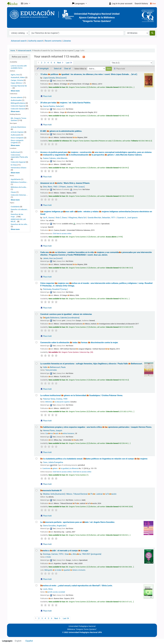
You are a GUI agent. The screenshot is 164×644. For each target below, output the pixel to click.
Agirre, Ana (15, 75)
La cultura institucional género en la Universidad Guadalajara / (82, 395)
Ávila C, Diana (61, 218)
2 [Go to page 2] (42, 63)
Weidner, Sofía (54, 494)
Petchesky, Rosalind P (55, 289)
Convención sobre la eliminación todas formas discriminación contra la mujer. (79, 343)
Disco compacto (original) (17, 141)
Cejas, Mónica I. (17, 83)
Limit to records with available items (19, 67)
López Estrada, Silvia (55, 78)
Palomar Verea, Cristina (55, 399)
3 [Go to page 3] (45, 63)
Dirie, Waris (50, 187)
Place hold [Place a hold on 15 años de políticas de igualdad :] (46, 96)
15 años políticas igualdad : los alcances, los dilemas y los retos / (89, 74)
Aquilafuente (16, 179)
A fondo (48, 557)
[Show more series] (15, 200)
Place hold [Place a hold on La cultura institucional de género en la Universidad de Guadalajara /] (46, 421)
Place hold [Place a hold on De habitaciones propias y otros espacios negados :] (46, 452)
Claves (13, 192)
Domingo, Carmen (53, 554)
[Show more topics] (15, 229)
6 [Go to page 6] (54, 63)
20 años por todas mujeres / (66, 103)
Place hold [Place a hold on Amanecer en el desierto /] (46, 205)
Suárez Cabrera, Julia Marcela (55, 158)
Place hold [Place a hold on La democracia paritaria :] (46, 544)
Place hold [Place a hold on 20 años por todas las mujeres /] (46, 125)
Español (29, 641)
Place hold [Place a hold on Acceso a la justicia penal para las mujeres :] (46, 177)
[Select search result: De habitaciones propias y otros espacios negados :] (36, 427)
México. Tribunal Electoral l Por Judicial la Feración (91, 494)
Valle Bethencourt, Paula (54, 367)
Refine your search (20, 57)
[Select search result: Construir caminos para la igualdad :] (36, 314)
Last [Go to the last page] (69, 63)
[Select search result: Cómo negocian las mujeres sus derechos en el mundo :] (36, 283)
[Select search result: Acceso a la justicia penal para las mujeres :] (36, 152)
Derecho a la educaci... (20, 209)
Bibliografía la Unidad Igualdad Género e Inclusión (65, 570)
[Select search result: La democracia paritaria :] (36, 522)
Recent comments (53, 41)
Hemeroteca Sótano (19, 168)
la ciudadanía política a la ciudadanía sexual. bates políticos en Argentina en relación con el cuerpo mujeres (94, 459)
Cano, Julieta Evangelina (53, 462)
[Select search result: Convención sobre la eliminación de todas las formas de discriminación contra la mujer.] (36, 342)
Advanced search (19, 41)
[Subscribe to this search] (84, 57)
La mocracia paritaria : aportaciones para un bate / (78, 522)
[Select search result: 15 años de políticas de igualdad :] (36, 74)
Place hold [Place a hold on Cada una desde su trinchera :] (46, 277)
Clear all (67, 69)
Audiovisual (15, 152)
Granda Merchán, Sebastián (102, 218)
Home (13, 50)
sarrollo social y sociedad (55, 592)
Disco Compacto (17, 138)
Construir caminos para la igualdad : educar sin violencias (66, 314)
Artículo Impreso (17, 132)
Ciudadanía (15, 207)
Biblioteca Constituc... (19, 182)
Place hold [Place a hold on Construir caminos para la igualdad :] (46, 336)
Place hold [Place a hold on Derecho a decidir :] (46, 579)
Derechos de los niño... (20, 224)
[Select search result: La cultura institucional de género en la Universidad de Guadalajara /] (36, 395)
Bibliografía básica (18, 103)
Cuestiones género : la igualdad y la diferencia (60, 468)
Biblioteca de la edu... (19, 187)
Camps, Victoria (17, 80)
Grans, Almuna (83, 554)
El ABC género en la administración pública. (61, 131)
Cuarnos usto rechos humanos (60, 433)
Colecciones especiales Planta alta (19, 156)
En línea (14, 165)
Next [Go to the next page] (60, 63)
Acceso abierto (17, 97)
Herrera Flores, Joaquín (53, 431)
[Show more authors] (15, 91)
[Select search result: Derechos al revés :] (36, 585)
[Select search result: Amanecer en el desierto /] (36, 183)
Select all (58, 69)
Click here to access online (62, 234)
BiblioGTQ (14, 4)
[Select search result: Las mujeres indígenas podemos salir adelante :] (36, 211)
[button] (26, 4)
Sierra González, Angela (55, 526)
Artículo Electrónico (18, 127)
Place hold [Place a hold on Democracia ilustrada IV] (46, 516)
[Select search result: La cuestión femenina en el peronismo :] (36, 363)
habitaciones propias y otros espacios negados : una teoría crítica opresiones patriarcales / (96, 427)
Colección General (18, 109)
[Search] (152, 33)
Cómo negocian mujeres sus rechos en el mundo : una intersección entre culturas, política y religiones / (96, 284)
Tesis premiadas (51, 370)
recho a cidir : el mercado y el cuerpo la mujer (64, 551)
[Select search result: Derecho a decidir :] (36, 550)
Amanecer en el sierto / (65, 183)
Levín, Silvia (48, 589)
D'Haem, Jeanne (72, 187)
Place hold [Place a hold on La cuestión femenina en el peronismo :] (46, 389)
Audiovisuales (16, 100)
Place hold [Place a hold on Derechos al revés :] (46, 611)
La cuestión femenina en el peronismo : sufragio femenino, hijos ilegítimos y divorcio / (92, 364)
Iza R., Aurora (48, 218)
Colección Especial (18, 106)
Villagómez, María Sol (77, 218)
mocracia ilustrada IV (51, 490)
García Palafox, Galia (53, 106)
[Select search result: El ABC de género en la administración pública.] (36, 131)
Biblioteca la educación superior (57, 402)
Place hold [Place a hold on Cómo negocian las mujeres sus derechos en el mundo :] (46, 308)
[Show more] (15, 145)
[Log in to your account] (121, 4)
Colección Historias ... (19, 195)
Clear (153, 4)
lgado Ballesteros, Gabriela (61, 318)
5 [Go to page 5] (51, 63)
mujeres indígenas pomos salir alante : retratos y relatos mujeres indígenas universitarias (96, 213)
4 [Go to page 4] (48, 63)
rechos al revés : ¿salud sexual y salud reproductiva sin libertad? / (76, 586)
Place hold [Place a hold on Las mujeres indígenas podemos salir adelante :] (46, 246)
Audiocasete (16, 135)
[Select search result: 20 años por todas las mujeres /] (36, 102)
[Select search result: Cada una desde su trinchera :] (36, 252)
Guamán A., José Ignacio (127, 218)
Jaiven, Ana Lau (53, 258)
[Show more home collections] (15, 111)
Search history (141, 4)
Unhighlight (43, 69)
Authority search (36, 41)
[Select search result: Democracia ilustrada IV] (36, 490)
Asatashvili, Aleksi (18, 77)
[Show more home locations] (15, 173)
